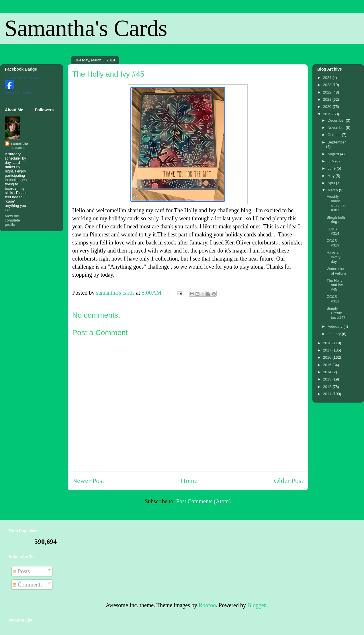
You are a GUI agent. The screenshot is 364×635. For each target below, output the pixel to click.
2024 (328, 78)
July (331, 161)
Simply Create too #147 (336, 313)
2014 (328, 372)
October (335, 135)
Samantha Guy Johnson (22, 78)
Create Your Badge (18, 92)
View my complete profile (12, 220)
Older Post (289, 481)
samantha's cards (19, 145)
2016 (328, 357)
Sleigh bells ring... (336, 220)
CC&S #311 (333, 299)
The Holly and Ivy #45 (335, 285)
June (332, 168)
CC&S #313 (333, 243)
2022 (328, 92)
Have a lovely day (333, 257)
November (337, 128)
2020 (328, 107)
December (337, 120)
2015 (328, 365)
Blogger (256, 605)
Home (189, 481)
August (334, 154)
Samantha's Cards (86, 28)
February (336, 326)
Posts (21, 571)
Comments (28, 584)
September (337, 142)
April (332, 183)
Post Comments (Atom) (203, 501)
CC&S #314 (333, 231)
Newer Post (88, 481)
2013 (328, 379)
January (335, 334)
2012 (328, 387)
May (332, 176)
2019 (328, 114)
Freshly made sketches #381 (336, 203)
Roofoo (207, 605)
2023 (328, 85)
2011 (328, 394)
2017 (328, 350)
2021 (328, 99)
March (333, 190)
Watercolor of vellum (336, 271)
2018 (328, 343)
